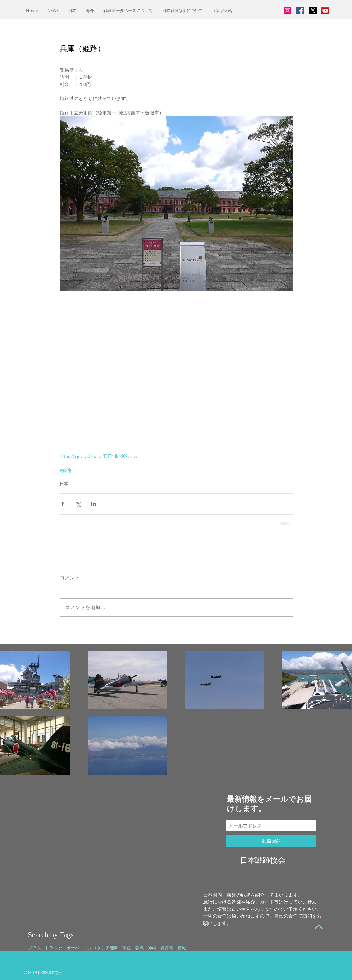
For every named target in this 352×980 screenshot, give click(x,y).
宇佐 (127, 948)
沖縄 (152, 948)
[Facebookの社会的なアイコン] (300, 11)
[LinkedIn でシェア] (94, 504)
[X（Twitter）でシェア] (78, 504)
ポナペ (73, 948)
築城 (182, 948)
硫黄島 (167, 948)
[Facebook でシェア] (63, 504)
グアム (34, 948)
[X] (313, 11)
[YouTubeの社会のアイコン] (325, 11)
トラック (54, 948)
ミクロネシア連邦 (101, 948)
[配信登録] (271, 841)
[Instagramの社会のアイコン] (287, 11)
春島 (139, 948)
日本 (64, 484)
